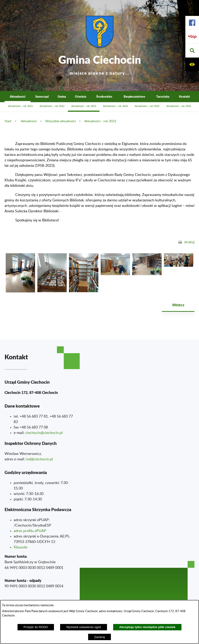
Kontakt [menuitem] (184, 96)
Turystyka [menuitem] (163, 96)
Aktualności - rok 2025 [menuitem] (147, 106)
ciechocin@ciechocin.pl (44, 433)
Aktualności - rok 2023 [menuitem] (84, 106)
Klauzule (20, 547)
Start (8, 121)
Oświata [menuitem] (81, 96)
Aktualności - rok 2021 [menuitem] (20, 106)
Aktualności (29, 121)
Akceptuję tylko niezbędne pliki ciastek (147, 627)
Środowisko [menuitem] (104, 96)
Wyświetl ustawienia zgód (84, 627)
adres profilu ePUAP (30, 531)
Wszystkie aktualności (61, 121)
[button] (192, 51)
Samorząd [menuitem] (42, 96)
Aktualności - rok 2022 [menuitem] (52, 106)
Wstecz (178, 305)
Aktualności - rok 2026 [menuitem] (179, 106)
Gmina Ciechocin (100, 64)
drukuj (189, 242)
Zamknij (100, 637)
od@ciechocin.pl (40, 459)
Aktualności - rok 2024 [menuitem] (115, 106)
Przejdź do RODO (36, 627)
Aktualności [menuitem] (18, 96)
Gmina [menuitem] (62, 96)
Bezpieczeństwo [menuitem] (134, 96)
